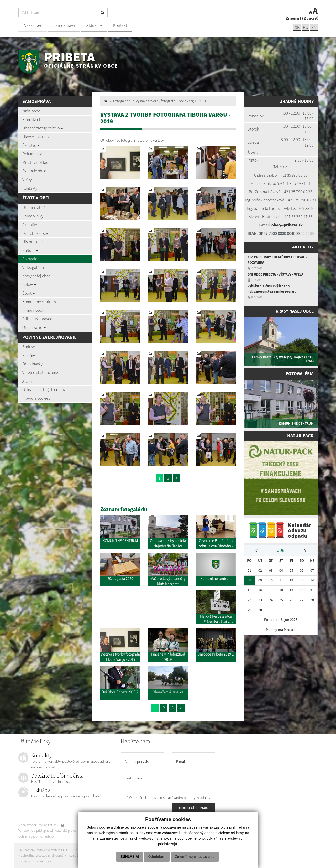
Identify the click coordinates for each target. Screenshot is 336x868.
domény (61, 856)
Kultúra (30, 250)
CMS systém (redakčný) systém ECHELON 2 (48, 850)
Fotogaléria (32, 259)
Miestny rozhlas (35, 162)
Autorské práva (65, 831)
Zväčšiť (311, 18)
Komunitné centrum (39, 302)
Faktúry (29, 355)
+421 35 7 (286, 175)
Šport (29, 293)
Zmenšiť (293, 18)
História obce (33, 242)
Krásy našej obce (36, 276)
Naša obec (33, 25)
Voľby (27, 179)
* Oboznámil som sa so (166, 798)
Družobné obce (35, 233)
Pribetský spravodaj (39, 319)
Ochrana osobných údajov (44, 389)
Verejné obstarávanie (40, 372)
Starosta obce (34, 119)
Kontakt (120, 25)
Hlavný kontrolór (36, 137)
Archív (27, 381)
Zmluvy (29, 347)
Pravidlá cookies (36, 398)
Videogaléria (33, 267)
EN (314, 27)
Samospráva (64, 25)
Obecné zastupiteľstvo (43, 128)
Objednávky (32, 364)
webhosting (26, 856)
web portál (86, 850)
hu (305, 27)
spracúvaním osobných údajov (187, 798)
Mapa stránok (28, 825)
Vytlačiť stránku (52, 825)
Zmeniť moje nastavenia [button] (195, 857)
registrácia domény (82, 856)
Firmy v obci (33, 310)
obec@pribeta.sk (287, 225)
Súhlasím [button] (130, 857)
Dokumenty (34, 154)
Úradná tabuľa (35, 207)
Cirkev (29, 284)
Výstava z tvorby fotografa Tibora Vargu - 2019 (171, 101)
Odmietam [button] (157, 857)
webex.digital (45, 856)
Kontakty (30, 188)
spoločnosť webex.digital (35, 861)
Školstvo (31, 145)
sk (296, 27)
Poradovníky (33, 216)
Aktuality (94, 25)
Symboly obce (34, 171)
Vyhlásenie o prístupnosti (36, 831)
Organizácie (34, 327)
